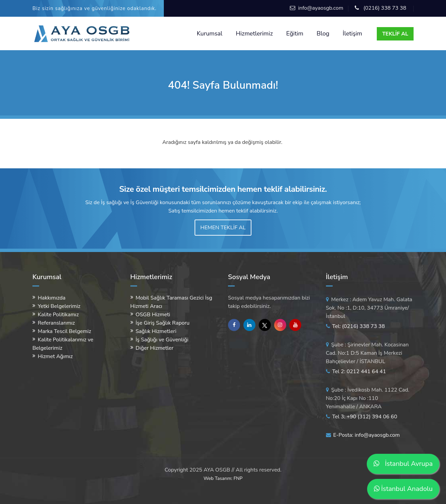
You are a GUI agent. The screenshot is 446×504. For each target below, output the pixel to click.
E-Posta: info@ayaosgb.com (363, 435)
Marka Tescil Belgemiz (65, 331)
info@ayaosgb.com (321, 8)
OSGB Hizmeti (153, 315)
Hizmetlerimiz (254, 33)
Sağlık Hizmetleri (156, 331)
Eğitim (295, 33)
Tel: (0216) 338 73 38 (356, 326)
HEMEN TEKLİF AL (223, 228)
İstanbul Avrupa (403, 464)
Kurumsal (210, 33)
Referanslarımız (56, 323)
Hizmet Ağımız (55, 356)
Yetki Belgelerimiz (59, 306)
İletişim (352, 33)
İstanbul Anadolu (403, 489)
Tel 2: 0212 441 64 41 (356, 371)
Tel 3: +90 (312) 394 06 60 (362, 417)
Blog (323, 33)
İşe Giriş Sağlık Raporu (163, 323)
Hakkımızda (52, 298)
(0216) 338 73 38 (385, 8)
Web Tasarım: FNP (223, 478)
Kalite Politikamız (58, 315)
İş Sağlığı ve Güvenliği (162, 340)
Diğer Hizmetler (155, 348)
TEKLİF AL (395, 34)
